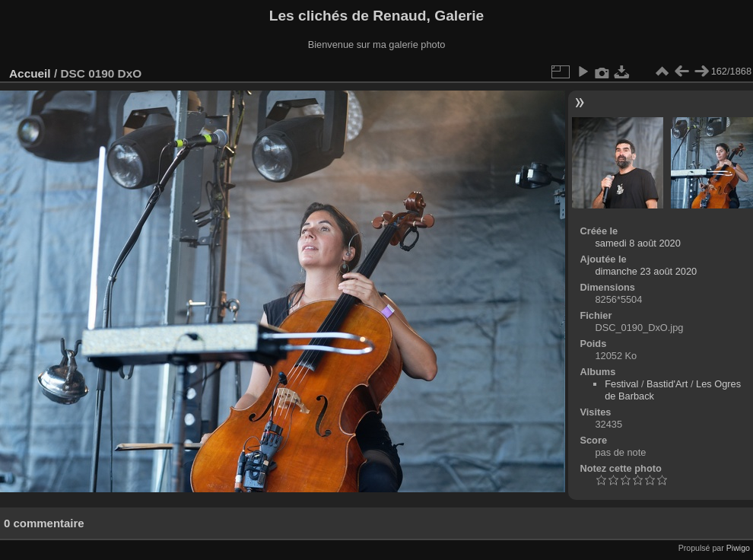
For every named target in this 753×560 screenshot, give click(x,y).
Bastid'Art (667, 384)
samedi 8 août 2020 (637, 243)
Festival (621, 384)
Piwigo (738, 548)
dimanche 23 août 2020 (646, 271)
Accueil (30, 73)
